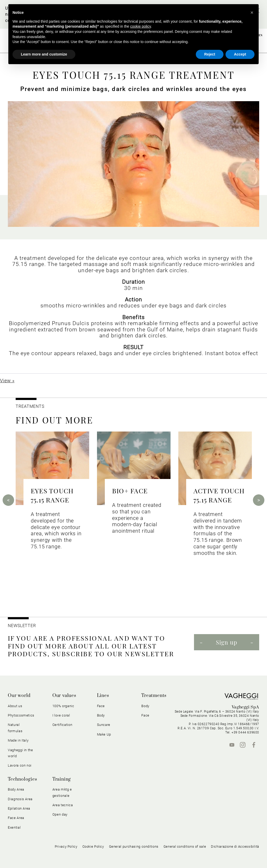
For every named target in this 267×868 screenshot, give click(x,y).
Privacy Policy (66, 846)
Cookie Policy (93, 846)
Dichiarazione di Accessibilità (235, 846)
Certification (62, 725)
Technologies (23, 779)
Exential (14, 827)
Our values (64, 696)
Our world (19, 696)
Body (101, 715)
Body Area (16, 789)
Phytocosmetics (21, 715)
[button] (252, 13)
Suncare (104, 725)
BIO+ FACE (130, 491)
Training (62, 779)
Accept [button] (240, 54)
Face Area (16, 818)
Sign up (227, 642)
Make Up (104, 734)
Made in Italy (18, 740)
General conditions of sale (185, 846)
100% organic (63, 706)
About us (15, 706)
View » (7, 381)
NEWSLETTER (22, 626)
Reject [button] (210, 54)
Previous (8, 500)
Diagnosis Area (20, 799)
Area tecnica (63, 805)
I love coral (61, 715)
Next (259, 500)
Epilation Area (19, 808)
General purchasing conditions (134, 846)
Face (101, 706)
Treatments (154, 696)
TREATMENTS (31, 406)
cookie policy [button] (140, 26)
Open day (60, 814)
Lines (103, 696)
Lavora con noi (20, 765)
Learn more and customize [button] (44, 54)
